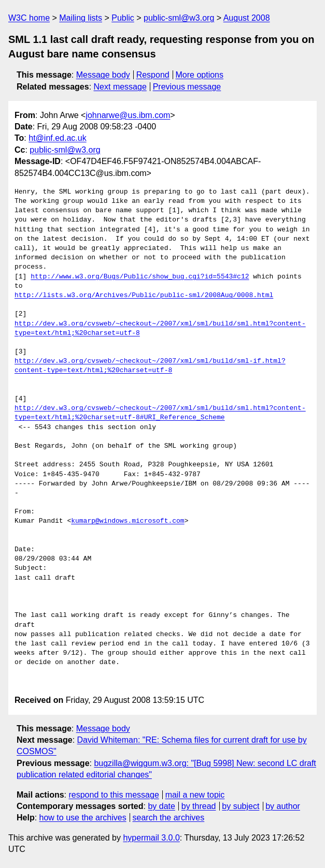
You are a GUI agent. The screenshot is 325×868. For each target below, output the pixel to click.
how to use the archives (83, 818)
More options (200, 75)
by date (161, 806)
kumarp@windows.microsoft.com (128, 521)
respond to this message (114, 795)
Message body (103, 75)
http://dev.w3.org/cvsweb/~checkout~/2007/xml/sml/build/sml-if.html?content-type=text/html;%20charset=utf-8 (150, 366)
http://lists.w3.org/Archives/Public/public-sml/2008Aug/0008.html (144, 296)
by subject (241, 806)
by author (283, 806)
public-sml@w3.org (179, 18)
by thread (199, 806)
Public (123, 18)
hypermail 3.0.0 (151, 838)
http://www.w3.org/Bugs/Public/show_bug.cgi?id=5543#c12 (140, 277)
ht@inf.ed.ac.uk (57, 138)
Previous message (187, 87)
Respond (153, 75)
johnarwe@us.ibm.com (128, 115)
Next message (120, 87)
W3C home (29, 18)
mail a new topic (195, 795)
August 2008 (247, 18)
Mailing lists (81, 18)
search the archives (169, 818)
